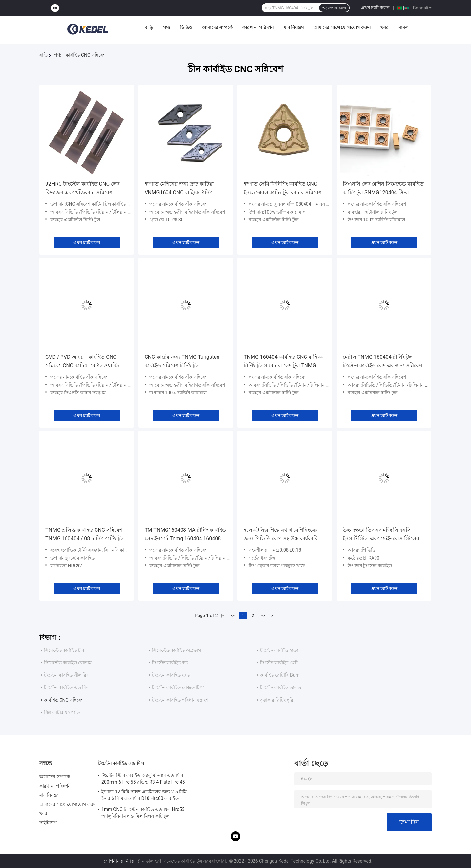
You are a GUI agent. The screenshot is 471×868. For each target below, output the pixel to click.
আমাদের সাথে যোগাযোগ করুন (342, 27)
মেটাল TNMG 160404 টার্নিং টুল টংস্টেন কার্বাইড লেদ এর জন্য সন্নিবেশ (382, 361)
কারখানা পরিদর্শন (258, 27)
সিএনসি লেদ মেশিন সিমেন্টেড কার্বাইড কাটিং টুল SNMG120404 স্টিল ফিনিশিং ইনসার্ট (383, 189)
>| (273, 616)
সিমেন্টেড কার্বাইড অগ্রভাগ (176, 650)
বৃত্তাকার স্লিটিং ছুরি (277, 700)
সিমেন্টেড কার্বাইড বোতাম (68, 663)
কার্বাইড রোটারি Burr (279, 675)
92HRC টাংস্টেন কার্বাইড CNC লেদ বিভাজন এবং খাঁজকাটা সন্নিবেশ (82, 188)
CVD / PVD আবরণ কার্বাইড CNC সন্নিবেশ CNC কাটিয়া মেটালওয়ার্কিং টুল (83, 362)
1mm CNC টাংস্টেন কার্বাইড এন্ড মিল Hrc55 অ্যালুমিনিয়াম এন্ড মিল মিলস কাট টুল (143, 813)
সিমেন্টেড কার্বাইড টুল (64, 650)
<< (233, 616)
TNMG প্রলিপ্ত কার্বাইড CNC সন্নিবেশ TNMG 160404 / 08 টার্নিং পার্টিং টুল (85, 534)
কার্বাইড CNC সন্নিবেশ (64, 700)
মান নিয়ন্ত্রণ (294, 27)
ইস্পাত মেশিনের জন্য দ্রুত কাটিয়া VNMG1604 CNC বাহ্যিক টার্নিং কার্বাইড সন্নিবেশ (179, 189)
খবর (384, 27)
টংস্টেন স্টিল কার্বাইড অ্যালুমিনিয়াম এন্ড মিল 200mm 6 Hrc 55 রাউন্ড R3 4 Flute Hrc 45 (143, 779)
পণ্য (166, 27)
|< (223, 616)
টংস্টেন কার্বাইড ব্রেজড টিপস (179, 687)
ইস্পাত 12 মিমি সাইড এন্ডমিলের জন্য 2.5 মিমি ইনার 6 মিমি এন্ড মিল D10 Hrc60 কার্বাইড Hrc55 (144, 796)
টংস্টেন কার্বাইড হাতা (279, 650)
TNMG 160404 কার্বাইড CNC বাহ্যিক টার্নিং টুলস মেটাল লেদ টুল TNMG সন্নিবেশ (283, 362)
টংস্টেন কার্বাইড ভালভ (280, 687)
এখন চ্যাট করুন (375, 8)
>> (263, 616)
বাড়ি (149, 27)
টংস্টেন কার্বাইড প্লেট (279, 663)
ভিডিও (186, 27)
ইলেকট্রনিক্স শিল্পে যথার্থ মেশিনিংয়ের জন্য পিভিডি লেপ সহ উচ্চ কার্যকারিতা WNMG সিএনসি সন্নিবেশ (284, 535)
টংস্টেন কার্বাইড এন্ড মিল (67, 687)
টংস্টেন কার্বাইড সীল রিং (66, 675)
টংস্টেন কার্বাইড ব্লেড (171, 675)
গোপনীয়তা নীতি (119, 861)
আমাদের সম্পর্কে (217, 27)
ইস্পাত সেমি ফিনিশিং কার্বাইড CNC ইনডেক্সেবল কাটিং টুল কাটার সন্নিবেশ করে (282, 189)
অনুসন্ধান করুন (334, 8)
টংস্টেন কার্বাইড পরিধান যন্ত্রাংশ (180, 700)
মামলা (404, 27)
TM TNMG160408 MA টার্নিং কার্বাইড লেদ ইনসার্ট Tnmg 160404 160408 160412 (185, 535)
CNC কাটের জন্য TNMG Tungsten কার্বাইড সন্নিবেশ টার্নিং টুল (182, 361)
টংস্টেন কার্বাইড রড (170, 663)
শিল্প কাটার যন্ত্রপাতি (62, 712)
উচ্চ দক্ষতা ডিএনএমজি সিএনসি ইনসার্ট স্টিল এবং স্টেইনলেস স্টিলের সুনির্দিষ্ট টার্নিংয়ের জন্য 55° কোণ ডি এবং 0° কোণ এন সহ (381, 535)
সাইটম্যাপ (48, 823)
